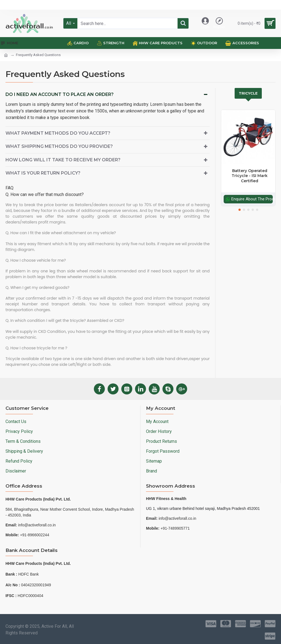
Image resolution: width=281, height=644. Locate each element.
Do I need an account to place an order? (60, 94)
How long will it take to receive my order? (63, 160)
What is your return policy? (43, 173)
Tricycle (248, 93)
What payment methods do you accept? (58, 133)
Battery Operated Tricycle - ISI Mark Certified (250, 176)
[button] (240, 210)
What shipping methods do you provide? (59, 146)
